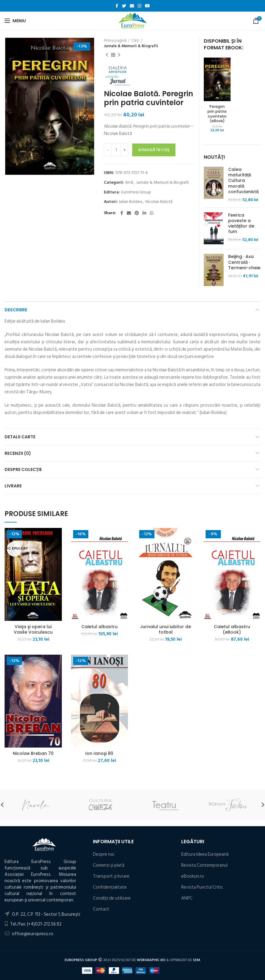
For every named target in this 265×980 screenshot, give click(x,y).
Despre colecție (23, 469)
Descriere (16, 310)
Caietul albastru (99, 627)
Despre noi (104, 854)
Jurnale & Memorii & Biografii (131, 46)
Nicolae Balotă (159, 202)
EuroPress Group (136, 192)
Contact (101, 909)
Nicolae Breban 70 (33, 753)
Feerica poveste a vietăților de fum (241, 223)
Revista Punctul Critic (202, 887)
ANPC (187, 898)
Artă (129, 183)
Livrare (13, 486)
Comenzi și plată (109, 865)
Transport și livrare (111, 876)
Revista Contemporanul (204, 865)
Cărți (135, 41)
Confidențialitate (110, 887)
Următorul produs (119, 55)
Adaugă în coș (154, 150)
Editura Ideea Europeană (205, 854)
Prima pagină (115, 41)
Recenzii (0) (18, 453)
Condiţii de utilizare (112, 898)
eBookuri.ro (193, 876)
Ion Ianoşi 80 (99, 753)
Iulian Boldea (131, 202)
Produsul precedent (107, 55)
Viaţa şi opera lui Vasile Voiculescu (33, 629)
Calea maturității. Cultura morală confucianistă (243, 180)
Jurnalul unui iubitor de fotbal (166, 629)
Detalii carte (20, 437)
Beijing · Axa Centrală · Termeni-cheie (244, 262)
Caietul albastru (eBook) (232, 629)
